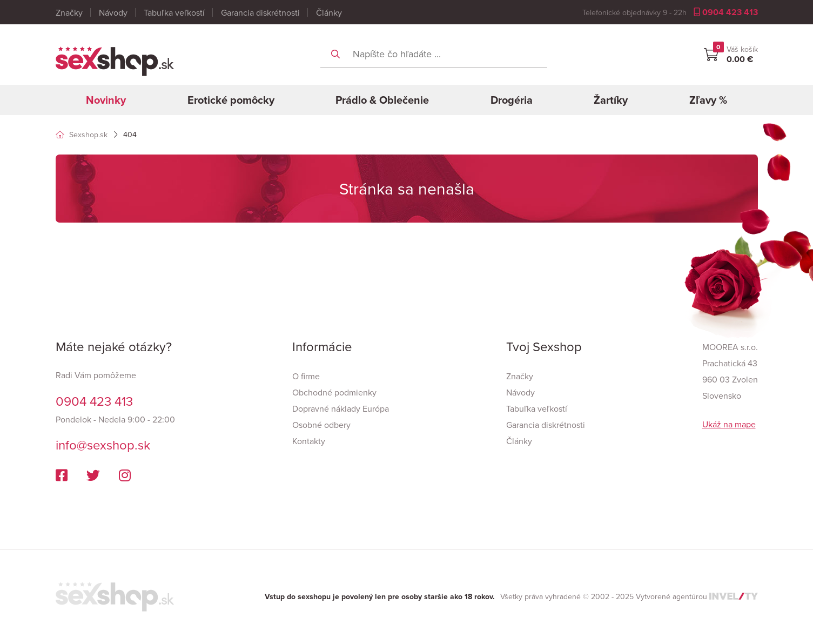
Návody (113, 12)
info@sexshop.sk (103, 445)
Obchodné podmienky (334, 392)
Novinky (106, 100)
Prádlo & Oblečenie (382, 100)
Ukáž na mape (729, 424)
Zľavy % (708, 100)
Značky (69, 12)
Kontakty (309, 441)
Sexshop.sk (82, 135)
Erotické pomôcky (231, 100)
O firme (306, 376)
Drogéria (512, 100)
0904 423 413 (726, 12)
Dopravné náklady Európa (341, 408)
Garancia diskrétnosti (260, 12)
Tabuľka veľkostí (174, 12)
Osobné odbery (321, 425)
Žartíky (611, 100)
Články (329, 12)
